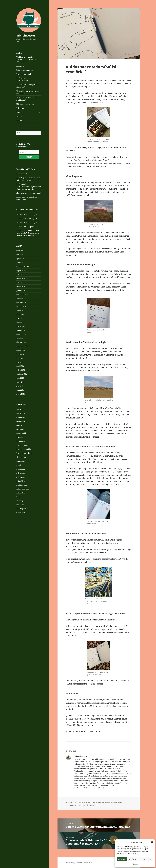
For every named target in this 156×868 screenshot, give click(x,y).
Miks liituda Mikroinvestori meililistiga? (27, 99)
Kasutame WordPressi (84, 863)
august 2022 (21, 298)
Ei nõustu (133, 859)
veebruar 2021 (22, 362)
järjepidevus (21, 445)
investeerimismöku (24, 437)
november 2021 (22, 326)
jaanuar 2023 (21, 278)
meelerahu (21, 457)
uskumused (21, 501)
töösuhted (20, 493)
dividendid (21, 405)
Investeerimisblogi (24, 74)
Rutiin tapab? (21, 162)
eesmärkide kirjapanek (92, 700)
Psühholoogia (22, 473)
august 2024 (21, 258)
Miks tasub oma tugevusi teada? (29, 181)
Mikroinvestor (26, 35)
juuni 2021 (20, 346)
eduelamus (21, 409)
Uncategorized (22, 497)
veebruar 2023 (22, 274)
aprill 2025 (20, 247)
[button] (152, 842)
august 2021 (21, 338)
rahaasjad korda (23, 477)
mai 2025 (20, 243)
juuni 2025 (20, 239)
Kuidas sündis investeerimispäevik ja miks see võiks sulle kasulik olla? (29, 174)
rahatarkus (21, 481)
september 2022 (23, 294)
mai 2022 (20, 306)
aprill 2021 (20, 354)
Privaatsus (135, 864)
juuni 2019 (20, 370)
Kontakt (19, 120)
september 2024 (23, 254)
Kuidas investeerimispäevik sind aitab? (27, 86)
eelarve (19, 413)
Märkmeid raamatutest (25, 104)
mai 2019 (20, 374)
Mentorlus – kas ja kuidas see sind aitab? (28, 92)
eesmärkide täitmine (91, 805)
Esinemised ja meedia (25, 70)
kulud (19, 453)
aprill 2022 (20, 310)
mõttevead (20, 461)
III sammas (21, 429)
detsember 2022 (23, 282)
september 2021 (23, 334)
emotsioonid (21, 421)
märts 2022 (21, 314)
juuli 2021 (20, 342)
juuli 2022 (20, 302)
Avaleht (19, 53)
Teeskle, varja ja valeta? (26, 223)
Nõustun (122, 859)
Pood (18, 112)
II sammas (20, 425)
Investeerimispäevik (24, 441)
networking (21, 465)
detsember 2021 (23, 322)
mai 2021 (20, 350)
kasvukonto (21, 449)
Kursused (20, 66)
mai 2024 (20, 262)
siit (73, 151)
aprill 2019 (20, 378)
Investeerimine (22, 433)
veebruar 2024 (22, 266)
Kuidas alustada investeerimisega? (23, 79)
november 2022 (22, 286)
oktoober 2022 (22, 290)
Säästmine (20, 485)
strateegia (20, 489)
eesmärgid (20, 417)
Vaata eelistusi (146, 859)
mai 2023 (20, 270)
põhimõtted (21, 469)
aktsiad (19, 397)
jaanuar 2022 (21, 318)
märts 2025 (21, 251)
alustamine (21, 401)
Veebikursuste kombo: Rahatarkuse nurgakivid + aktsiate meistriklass (26, 59)
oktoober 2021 (22, 330)
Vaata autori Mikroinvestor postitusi (88, 788)
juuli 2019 (20, 366)
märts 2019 (21, 382)
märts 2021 (21, 358)
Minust (19, 116)
